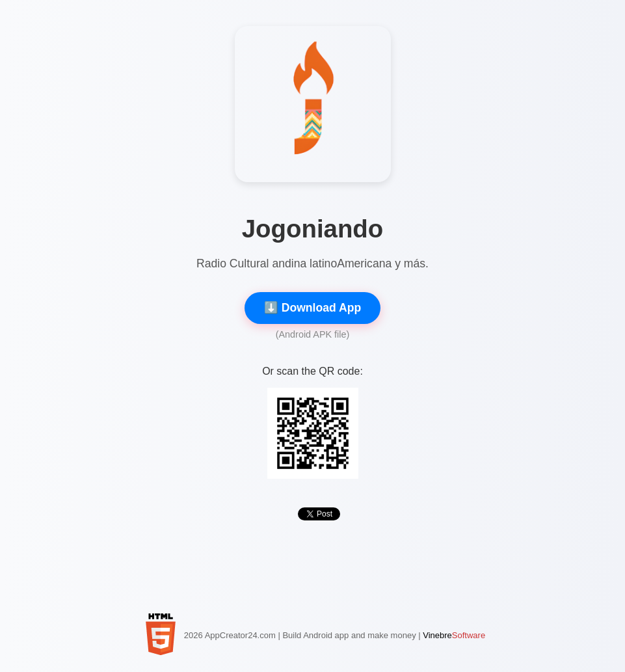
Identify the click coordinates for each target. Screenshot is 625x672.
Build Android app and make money (349, 635)
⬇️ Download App (312, 308)
